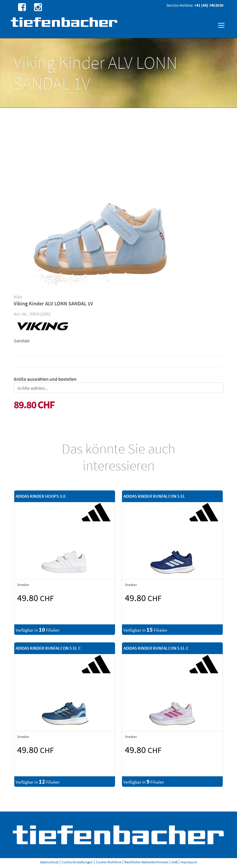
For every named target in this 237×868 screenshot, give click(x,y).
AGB (175, 862)
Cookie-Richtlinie (109, 862)
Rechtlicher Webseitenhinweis (146, 862)
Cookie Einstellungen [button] (77, 862)
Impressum (189, 862)
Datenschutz (49, 862)
